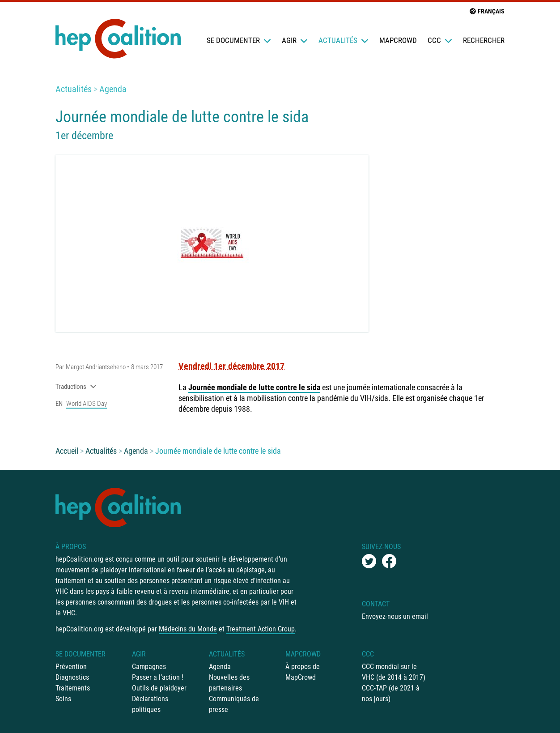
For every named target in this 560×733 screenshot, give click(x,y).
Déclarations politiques (150, 704)
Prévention (71, 667)
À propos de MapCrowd (303, 672)
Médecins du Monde (188, 629)
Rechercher (484, 40)
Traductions (76, 387)
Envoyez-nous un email (395, 616)
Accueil (67, 451)
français (487, 11)
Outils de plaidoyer (159, 688)
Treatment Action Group (261, 629)
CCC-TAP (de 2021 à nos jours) (391, 693)
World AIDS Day (87, 404)
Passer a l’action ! (158, 677)
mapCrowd (398, 40)
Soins (63, 699)
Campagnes (149, 667)
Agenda (113, 89)
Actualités (344, 40)
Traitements (73, 688)
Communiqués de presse (234, 704)
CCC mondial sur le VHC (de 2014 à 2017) (394, 672)
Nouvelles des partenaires (229, 683)
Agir (295, 40)
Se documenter (239, 40)
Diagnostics (72, 677)
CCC (440, 40)
